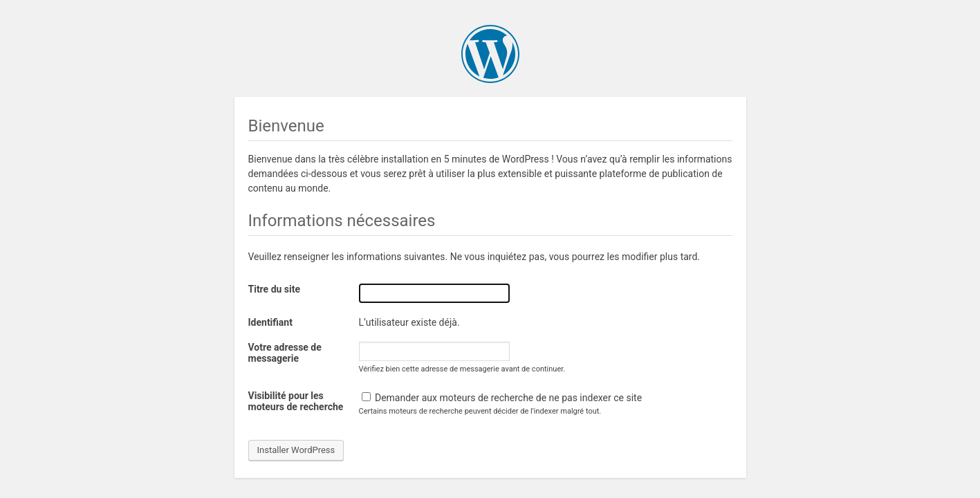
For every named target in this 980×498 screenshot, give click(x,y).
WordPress (490, 54)
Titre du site (275, 289)
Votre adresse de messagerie (285, 353)
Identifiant (270, 322)
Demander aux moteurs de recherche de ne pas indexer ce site (502, 398)
